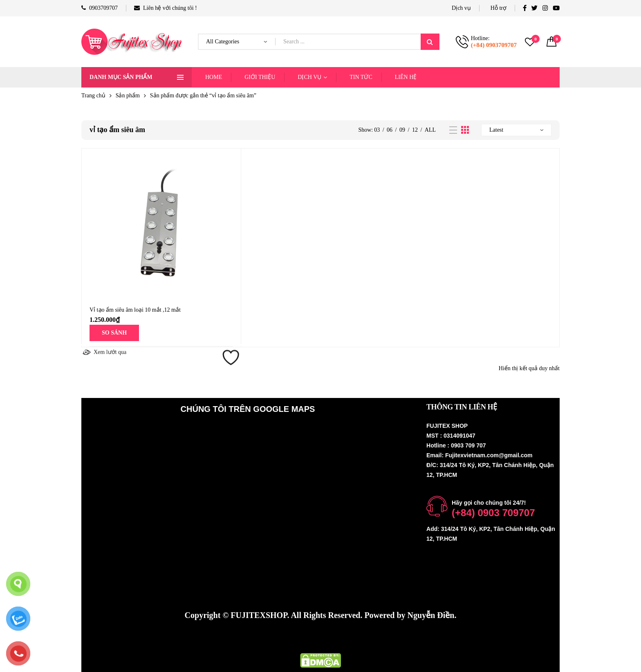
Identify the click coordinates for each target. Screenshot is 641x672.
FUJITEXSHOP (259, 615)
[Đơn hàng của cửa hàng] (516, 130)
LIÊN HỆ (406, 77)
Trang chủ (93, 96)
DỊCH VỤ (309, 77)
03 (377, 130)
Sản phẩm (128, 96)
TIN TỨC (361, 77)
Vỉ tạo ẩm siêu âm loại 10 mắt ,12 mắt (135, 310)
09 (402, 130)
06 (390, 130)
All (430, 130)
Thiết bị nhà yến (343, 637)
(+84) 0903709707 (494, 45)
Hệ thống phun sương (271, 637)
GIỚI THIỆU (260, 77)
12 (415, 130)
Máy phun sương (198, 637)
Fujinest (394, 637)
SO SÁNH (114, 333)
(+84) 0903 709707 (493, 513)
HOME (214, 77)
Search (430, 42)
